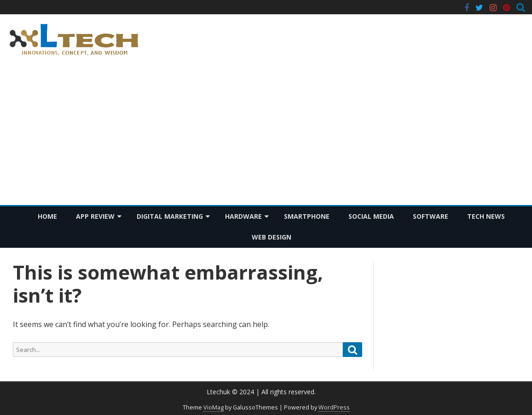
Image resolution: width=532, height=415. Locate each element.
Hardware (243, 216)
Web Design (272, 237)
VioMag (214, 407)
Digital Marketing (170, 216)
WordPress (334, 407)
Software (431, 216)
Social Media (371, 216)
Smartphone (307, 216)
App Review (95, 216)
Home (47, 216)
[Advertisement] (266, 136)
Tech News (486, 216)
